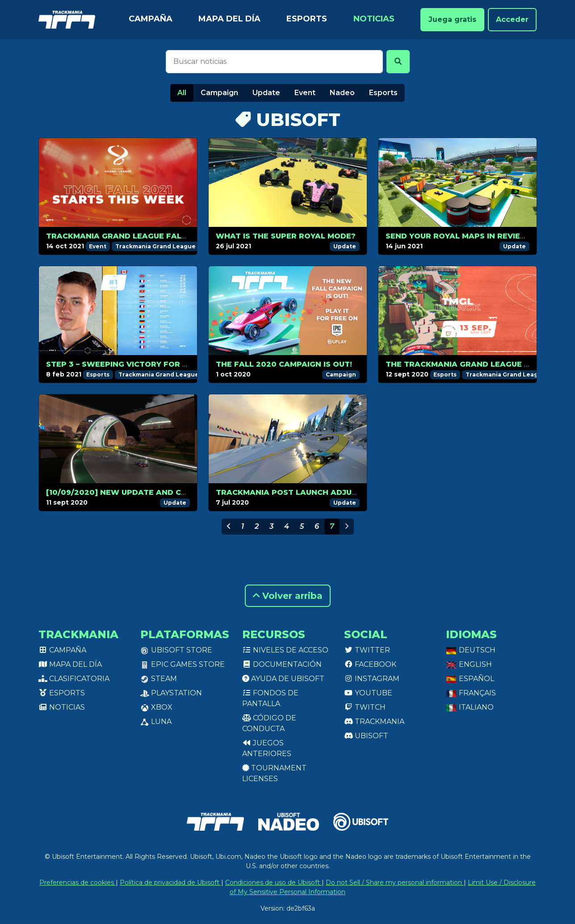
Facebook (370, 664)
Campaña (151, 19)
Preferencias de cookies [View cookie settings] (78, 882)
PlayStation (171, 693)
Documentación (282, 664)
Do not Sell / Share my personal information (395, 882)
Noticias (374, 19)
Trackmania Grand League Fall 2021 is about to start (168, 236)
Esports (307, 19)
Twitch (365, 707)
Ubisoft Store (176, 650)
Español (470, 679)
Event (305, 93)
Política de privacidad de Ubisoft (170, 882)
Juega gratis (452, 19)
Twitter (367, 650)
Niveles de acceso (285, 650)
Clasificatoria (74, 679)
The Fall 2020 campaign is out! (284, 364)
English (469, 664)
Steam (159, 679)
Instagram (372, 679)
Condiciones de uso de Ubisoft (273, 882)
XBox (156, 707)
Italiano (470, 707)
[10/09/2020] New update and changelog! (137, 492)
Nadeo (342, 93)
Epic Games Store (183, 664)
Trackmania (374, 721)
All (182, 93)
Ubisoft (366, 736)
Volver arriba (288, 596)
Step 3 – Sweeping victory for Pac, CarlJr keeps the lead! (175, 364)
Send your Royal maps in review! (458, 236)
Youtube (368, 693)
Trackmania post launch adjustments (303, 492)
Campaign (219, 93)
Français (471, 693)
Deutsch (471, 650)
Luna (156, 721)
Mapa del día (229, 19)
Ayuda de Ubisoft (283, 679)
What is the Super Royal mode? (286, 236)
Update (266, 93)
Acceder (512, 19)
